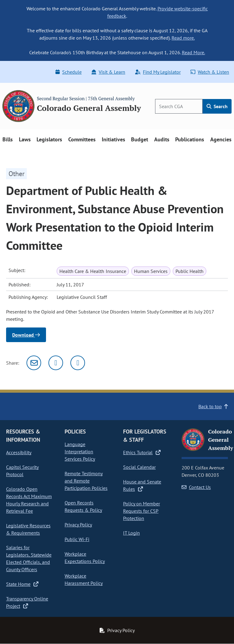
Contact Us (196, 487)
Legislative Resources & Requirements (28, 529)
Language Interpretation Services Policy (80, 451)
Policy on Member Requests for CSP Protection (142, 511)
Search (217, 106)
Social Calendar (139, 467)
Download (26, 335)
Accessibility (19, 452)
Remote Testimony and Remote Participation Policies (86, 481)
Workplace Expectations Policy (85, 557)
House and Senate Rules (142, 485)
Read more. (183, 38)
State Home (22, 584)
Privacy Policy (78, 525)
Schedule (69, 72)
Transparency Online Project (27, 602)
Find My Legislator (158, 72)
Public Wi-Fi (77, 539)
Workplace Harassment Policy (84, 579)
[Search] (179, 106)
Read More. (193, 52)
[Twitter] (56, 363)
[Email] (34, 363)
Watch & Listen (210, 72)
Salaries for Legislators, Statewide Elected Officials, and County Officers (29, 558)
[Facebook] (78, 363)
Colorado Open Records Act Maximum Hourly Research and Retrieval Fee (29, 500)
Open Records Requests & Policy (83, 506)
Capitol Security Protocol (22, 471)
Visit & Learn (108, 72)
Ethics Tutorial (142, 452)
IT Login (131, 533)
